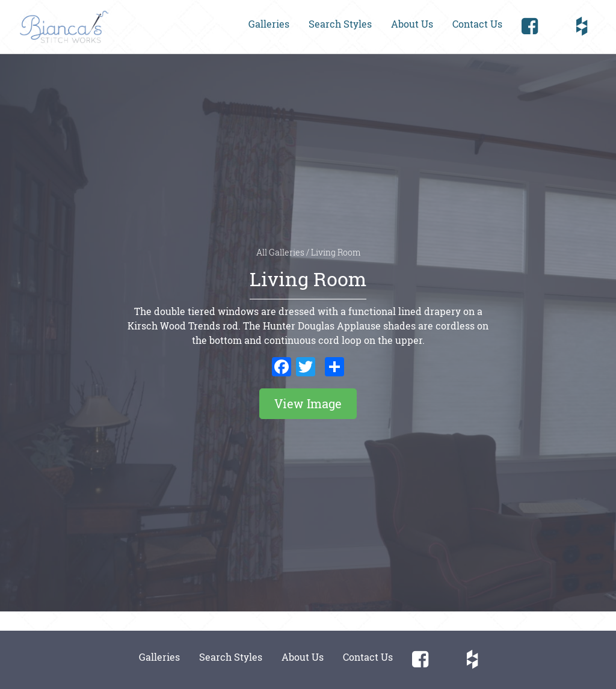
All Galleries (281, 253)
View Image (308, 403)
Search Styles (340, 24)
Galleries (269, 24)
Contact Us (477, 24)
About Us (412, 24)
